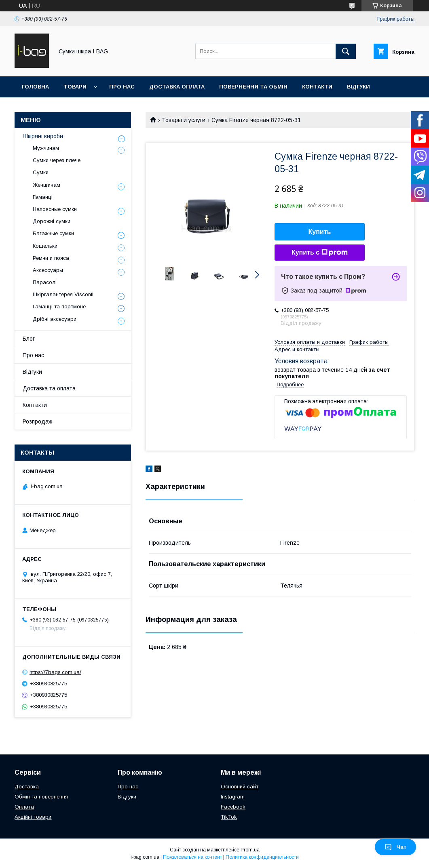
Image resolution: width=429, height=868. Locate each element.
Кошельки (45, 246)
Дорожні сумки (52, 221)
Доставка (27, 787)
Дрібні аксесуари (55, 319)
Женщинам (46, 185)
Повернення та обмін (253, 87)
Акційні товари (33, 817)
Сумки (41, 172)
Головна (35, 87)
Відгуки (358, 87)
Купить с (320, 253)
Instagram (233, 797)
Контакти (317, 87)
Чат (395, 847)
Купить (320, 232)
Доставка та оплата (49, 388)
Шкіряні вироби (43, 136)
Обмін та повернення (41, 797)
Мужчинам (46, 148)
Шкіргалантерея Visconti (63, 294)
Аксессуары (48, 270)
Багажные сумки (53, 233)
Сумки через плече (57, 160)
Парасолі (45, 282)
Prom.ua (250, 850)
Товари (75, 87)
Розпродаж (37, 421)
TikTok (229, 817)
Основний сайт (240, 787)
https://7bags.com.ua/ (55, 672)
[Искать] (346, 51)
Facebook (233, 807)
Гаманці (43, 197)
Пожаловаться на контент (192, 857)
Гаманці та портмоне (59, 307)
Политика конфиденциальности (262, 857)
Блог (29, 339)
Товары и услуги (184, 120)
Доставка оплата (177, 87)
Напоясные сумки (55, 209)
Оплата (24, 807)
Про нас (122, 87)
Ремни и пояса (51, 258)
